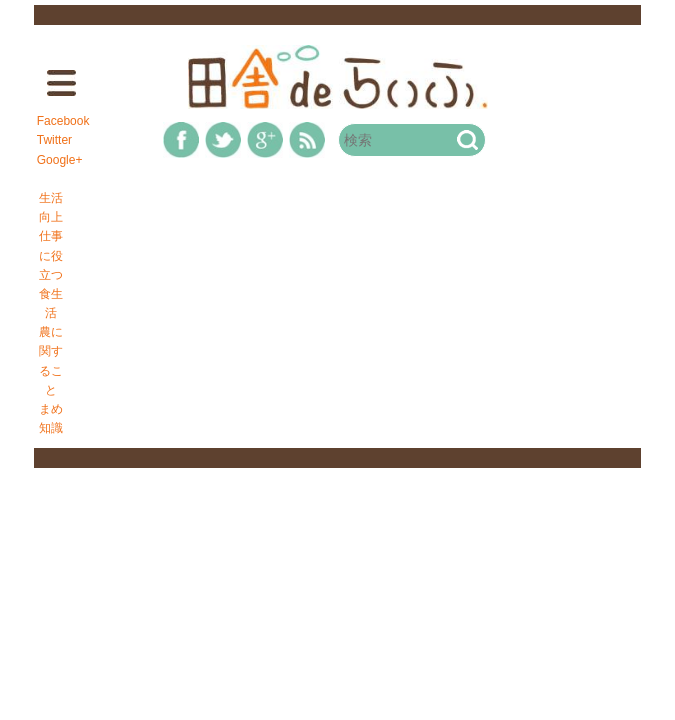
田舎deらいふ (338, 77)
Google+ (60, 160)
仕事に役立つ (51, 255)
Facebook (63, 121)
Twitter (54, 140)
